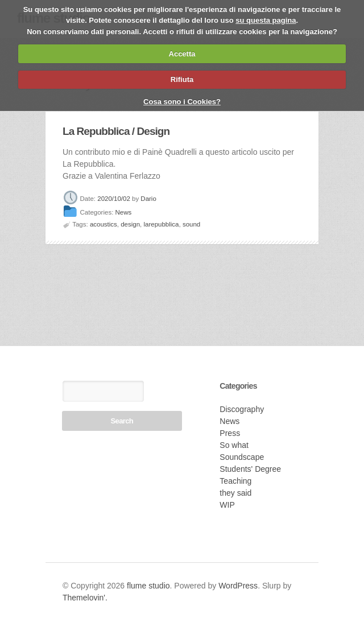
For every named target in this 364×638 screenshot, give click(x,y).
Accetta (182, 54)
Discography (242, 409)
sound (191, 224)
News (124, 213)
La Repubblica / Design (116, 131)
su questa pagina (266, 20)
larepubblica (162, 224)
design (130, 224)
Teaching (235, 481)
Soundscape (242, 457)
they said (235, 493)
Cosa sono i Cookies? (182, 102)
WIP (227, 505)
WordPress (238, 586)
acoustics (104, 224)
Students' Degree (250, 469)
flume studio (148, 586)
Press (230, 433)
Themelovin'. (85, 598)
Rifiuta (182, 79)
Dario (148, 199)
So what (234, 445)
